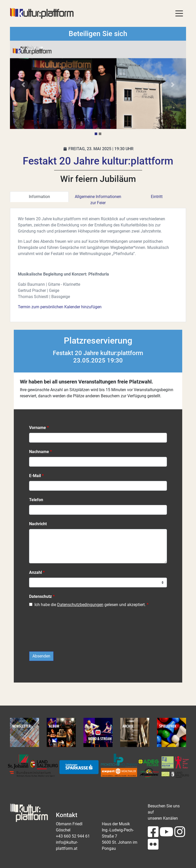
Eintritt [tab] (157, 197)
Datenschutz (40, 596)
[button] (23, 85)
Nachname (39, 452)
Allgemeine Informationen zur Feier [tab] (98, 200)
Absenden (41, 656)
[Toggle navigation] (179, 13)
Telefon (36, 500)
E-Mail (35, 476)
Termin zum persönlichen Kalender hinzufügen (60, 307)
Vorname (38, 428)
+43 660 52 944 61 (73, 836)
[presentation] (68, 632)
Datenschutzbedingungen (80, 605)
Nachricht (38, 524)
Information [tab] (39, 197)
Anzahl (35, 572)
